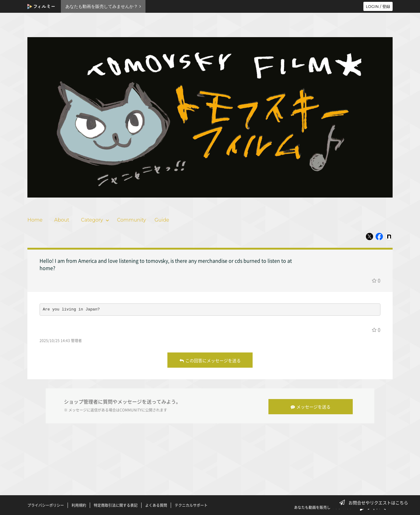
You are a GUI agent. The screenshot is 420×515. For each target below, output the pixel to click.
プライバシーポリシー (46, 504)
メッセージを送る (312, 405)
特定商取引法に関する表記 (116, 504)
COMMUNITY (131, 409)
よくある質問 (156, 504)
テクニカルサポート (191, 504)
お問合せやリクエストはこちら (376, 503)
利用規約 (79, 504)
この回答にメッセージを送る (210, 360)
